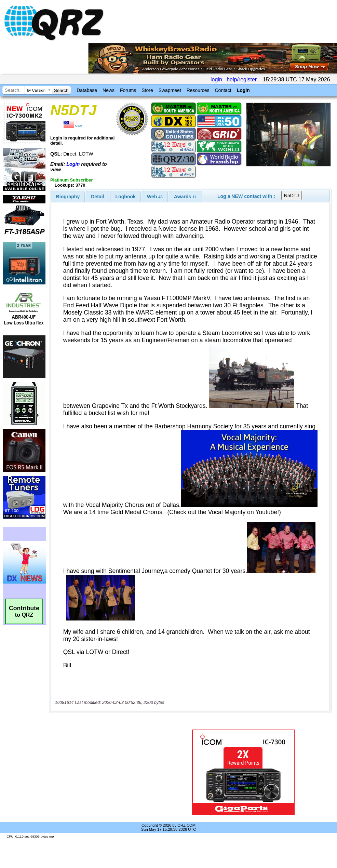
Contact (223, 90)
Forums (128, 90)
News (109, 90)
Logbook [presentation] (126, 197)
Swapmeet (170, 90)
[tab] (68, 197)
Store (147, 90)
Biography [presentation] (68, 197)
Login (243, 90)
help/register (242, 79)
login (216, 79)
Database (87, 90)
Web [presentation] (155, 197)
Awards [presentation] (185, 197)
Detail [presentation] (97, 197)
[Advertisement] (107, 772)
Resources (198, 90)
